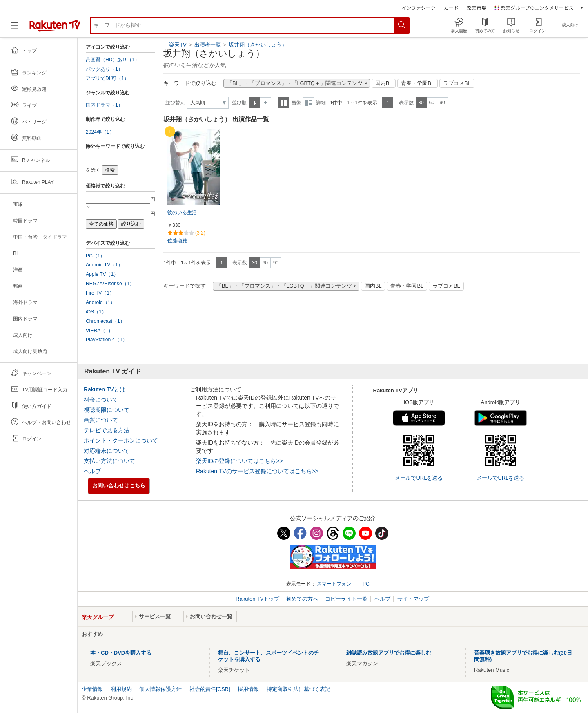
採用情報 (248, 689)
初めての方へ (302, 599)
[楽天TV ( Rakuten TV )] (55, 28)
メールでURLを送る (419, 478)
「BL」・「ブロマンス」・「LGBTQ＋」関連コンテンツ (295, 83)
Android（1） (100, 302)
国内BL (384, 83)
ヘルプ (92, 471)
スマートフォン (334, 584)
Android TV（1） (104, 265)
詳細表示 (308, 103)
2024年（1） (100, 132)
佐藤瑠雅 (177, 241)
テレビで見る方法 (107, 430)
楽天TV (178, 45)
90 (442, 103)
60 (431, 103)
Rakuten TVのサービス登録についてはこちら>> (257, 471)
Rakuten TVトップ (258, 599)
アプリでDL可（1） (107, 78)
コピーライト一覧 (346, 599)
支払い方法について (109, 461)
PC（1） (96, 256)
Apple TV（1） (102, 274)
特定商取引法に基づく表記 (298, 689)
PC (366, 584)
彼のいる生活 (182, 212)
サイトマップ (413, 599)
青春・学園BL (418, 83)
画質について (101, 420)
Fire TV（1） (100, 293)
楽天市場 (477, 8)
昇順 (254, 103)
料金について (101, 400)
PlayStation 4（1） (107, 340)
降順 (266, 103)
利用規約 (121, 689)
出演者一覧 (208, 45)
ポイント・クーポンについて (121, 440)
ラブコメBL (457, 83)
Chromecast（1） (105, 321)
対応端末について (107, 451)
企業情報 (92, 689)
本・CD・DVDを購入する (121, 653)
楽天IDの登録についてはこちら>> (239, 461)
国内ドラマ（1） (104, 105)
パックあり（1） (104, 69)
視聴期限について (107, 410)
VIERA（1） (99, 331)
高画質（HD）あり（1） (113, 60)
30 (421, 103)
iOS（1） (96, 312)
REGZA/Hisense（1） (110, 284)
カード (451, 8)
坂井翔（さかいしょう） (258, 45)
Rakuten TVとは (105, 389)
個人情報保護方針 (160, 689)
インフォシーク (419, 8)
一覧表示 (284, 103)
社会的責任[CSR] (210, 689)
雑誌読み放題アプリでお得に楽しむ (389, 653)
